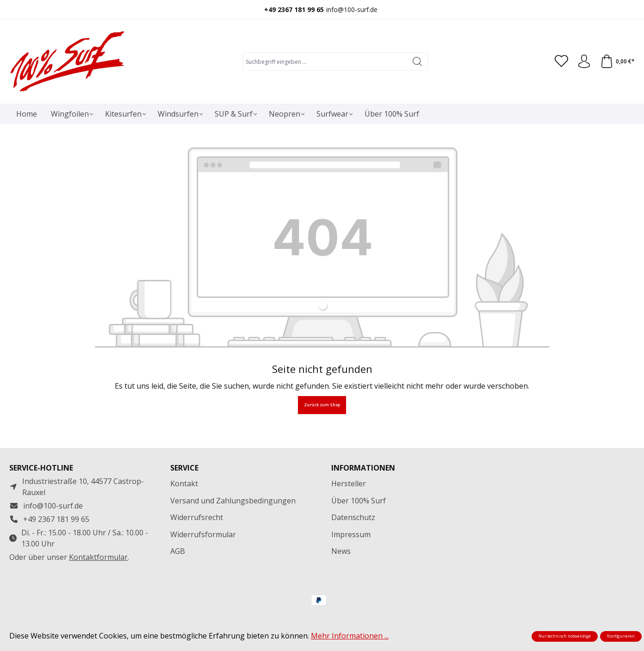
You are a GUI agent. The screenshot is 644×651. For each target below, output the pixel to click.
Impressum (351, 534)
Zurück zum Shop (322, 405)
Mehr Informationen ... (350, 636)
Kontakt (184, 484)
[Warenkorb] (617, 62)
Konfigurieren (621, 636)
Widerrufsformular (203, 534)
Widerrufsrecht (197, 517)
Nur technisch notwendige (565, 636)
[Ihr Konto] (583, 62)
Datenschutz (353, 517)
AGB (178, 551)
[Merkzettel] (560, 62)
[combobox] (324, 62)
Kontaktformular (98, 557)
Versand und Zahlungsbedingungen (233, 501)
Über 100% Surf (359, 501)
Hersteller (349, 484)
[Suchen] (417, 62)
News (341, 551)
